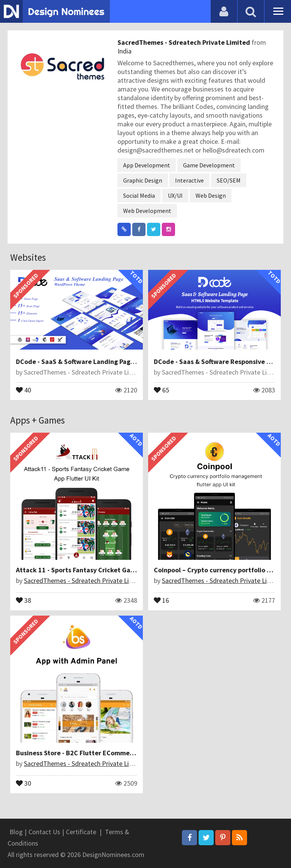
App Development (147, 165)
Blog (16, 832)
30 (23, 783)
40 (23, 389)
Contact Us (44, 832)
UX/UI (175, 195)
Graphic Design (143, 180)
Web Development (147, 211)
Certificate (81, 832)
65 (161, 389)
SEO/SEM (229, 180)
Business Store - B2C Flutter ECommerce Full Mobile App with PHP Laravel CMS (135, 753)
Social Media (139, 195)
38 (23, 600)
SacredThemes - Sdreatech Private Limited (185, 42)
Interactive (189, 180)
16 (161, 600)
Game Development (209, 165)
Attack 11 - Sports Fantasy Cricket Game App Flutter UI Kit (105, 570)
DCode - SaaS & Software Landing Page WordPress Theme (103, 362)
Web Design (211, 195)
